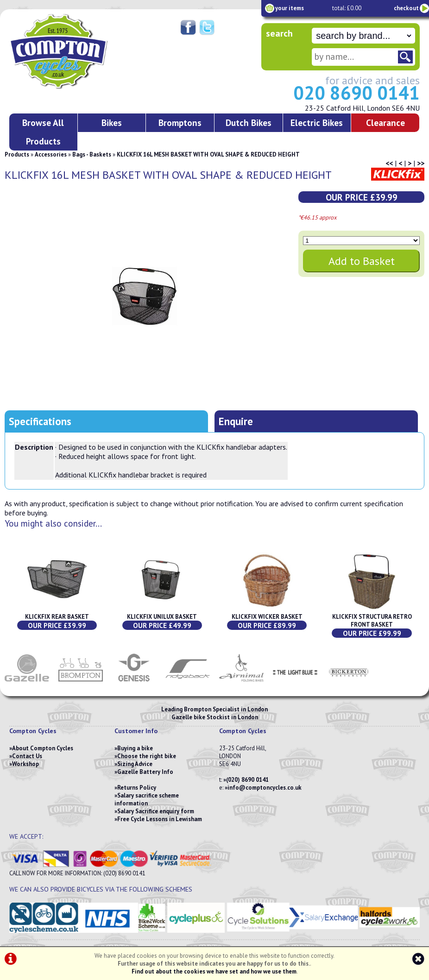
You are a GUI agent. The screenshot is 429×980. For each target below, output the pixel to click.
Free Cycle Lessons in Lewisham (160, 819)
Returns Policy (137, 788)
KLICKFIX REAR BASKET (57, 617)
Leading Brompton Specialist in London (214, 709)
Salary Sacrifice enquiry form (156, 811)
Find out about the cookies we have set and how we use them (214, 971)
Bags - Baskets (92, 154)
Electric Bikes (317, 122)
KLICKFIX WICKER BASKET (267, 617)
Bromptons (180, 122)
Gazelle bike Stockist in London (215, 717)
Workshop (25, 764)
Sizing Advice (135, 764)
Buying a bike (135, 748)
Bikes (112, 122)
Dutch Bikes (249, 122)
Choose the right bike (147, 756)
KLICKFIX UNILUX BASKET (162, 617)
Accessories (51, 154)
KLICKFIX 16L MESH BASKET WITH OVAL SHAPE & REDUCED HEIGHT (208, 154)
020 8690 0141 (356, 93)
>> (421, 163)
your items (290, 8)
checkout (406, 8)
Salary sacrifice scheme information (147, 799)
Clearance (385, 122)
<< (389, 163)
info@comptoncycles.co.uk (265, 788)
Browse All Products (43, 132)
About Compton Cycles (43, 748)
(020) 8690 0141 (247, 780)
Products (17, 154)
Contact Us (27, 756)
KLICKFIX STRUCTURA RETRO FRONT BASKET (372, 621)
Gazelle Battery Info (145, 772)
